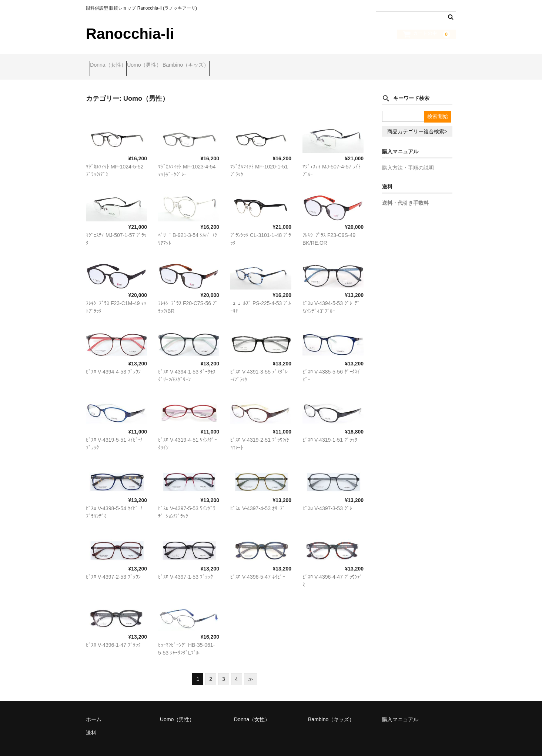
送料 (91, 722)
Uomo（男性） (162, 62)
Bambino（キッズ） (218, 62)
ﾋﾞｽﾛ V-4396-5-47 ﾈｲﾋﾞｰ (258, 566)
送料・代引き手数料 (405, 193)
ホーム (94, 709)
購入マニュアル (400, 709)
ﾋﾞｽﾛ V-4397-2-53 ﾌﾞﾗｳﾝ (113, 566)
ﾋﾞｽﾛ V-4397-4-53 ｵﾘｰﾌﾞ (258, 498)
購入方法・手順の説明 (408, 158)
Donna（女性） (112, 62)
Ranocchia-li (130, 34)
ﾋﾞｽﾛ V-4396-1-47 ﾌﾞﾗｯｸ (113, 635)
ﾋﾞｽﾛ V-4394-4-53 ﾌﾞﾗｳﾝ (113, 361)
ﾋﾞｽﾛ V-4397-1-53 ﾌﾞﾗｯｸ (185, 566)
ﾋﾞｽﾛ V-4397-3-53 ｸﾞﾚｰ (329, 498)
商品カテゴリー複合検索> (417, 121)
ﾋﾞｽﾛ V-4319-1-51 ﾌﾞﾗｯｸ (330, 430)
